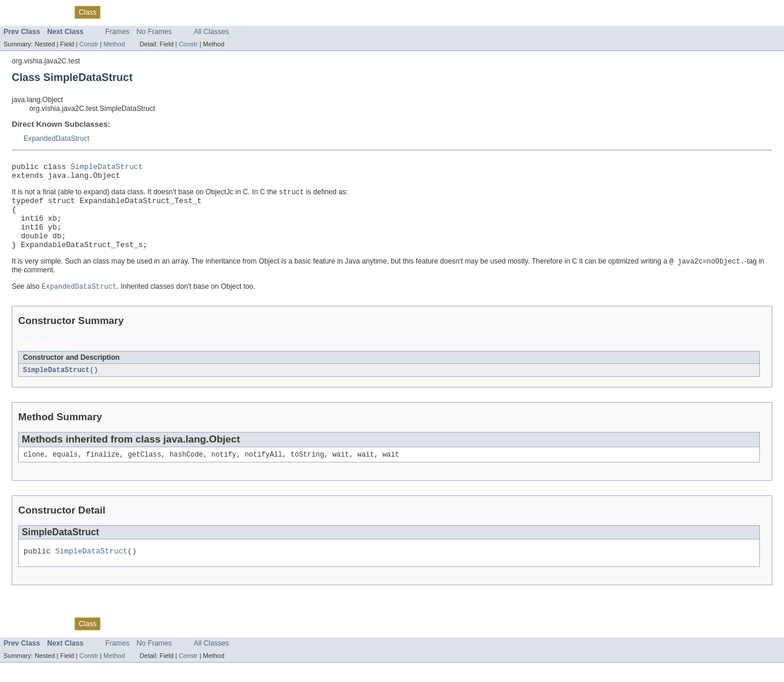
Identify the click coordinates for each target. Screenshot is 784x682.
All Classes (211, 32)
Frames (117, 32)
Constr (89, 44)
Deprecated (147, 12)
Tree (114, 12)
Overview (18, 12)
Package (54, 12)
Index (181, 12)
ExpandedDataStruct (56, 139)
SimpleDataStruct (107, 168)
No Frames (154, 32)
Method (114, 44)
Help (205, 12)
